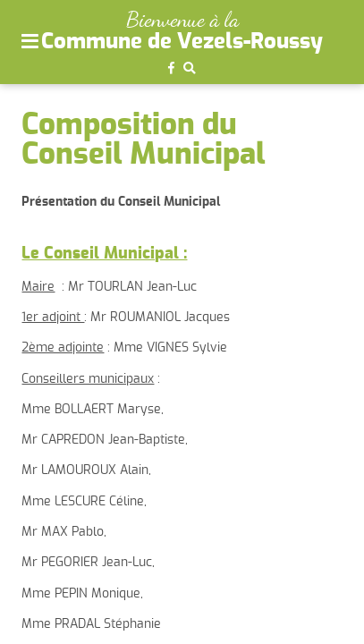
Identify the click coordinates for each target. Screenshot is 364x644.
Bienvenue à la (182, 19)
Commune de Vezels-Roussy (182, 42)
